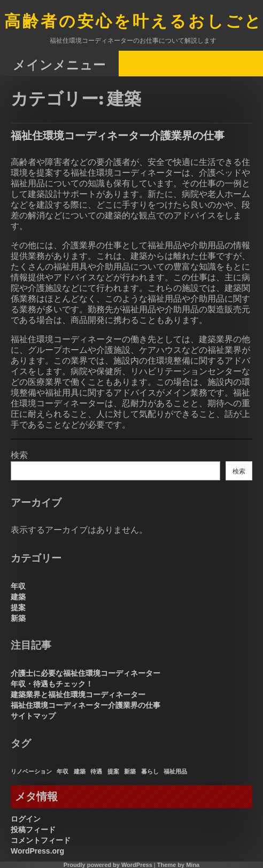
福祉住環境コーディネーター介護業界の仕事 (118, 135)
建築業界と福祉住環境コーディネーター (78, 695)
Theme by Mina (178, 865)
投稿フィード (33, 830)
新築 (18, 618)
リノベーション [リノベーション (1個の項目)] (31, 771)
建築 (18, 597)
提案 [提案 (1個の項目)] (113, 771)
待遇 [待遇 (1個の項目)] (96, 771)
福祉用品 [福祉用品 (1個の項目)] (175, 771)
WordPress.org (37, 851)
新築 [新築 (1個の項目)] (130, 771)
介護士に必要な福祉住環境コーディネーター (86, 673)
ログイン (26, 819)
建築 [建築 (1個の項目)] (80, 771)
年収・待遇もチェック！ (52, 684)
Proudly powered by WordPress (108, 865)
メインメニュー (59, 64)
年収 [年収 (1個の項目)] (63, 771)
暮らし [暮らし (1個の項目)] (150, 771)
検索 (19, 455)
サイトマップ (33, 716)
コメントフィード (41, 840)
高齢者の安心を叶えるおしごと (134, 22)
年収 (18, 586)
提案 (18, 607)
